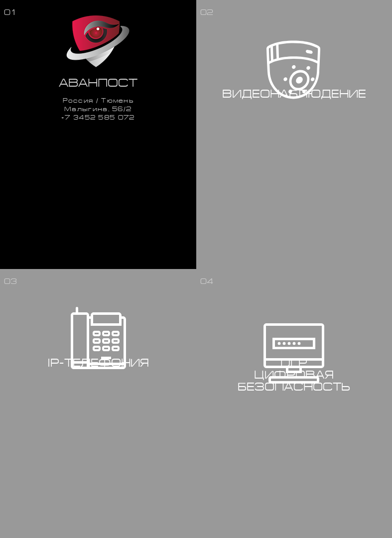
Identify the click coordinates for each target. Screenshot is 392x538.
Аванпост (98, 83)
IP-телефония (98, 363)
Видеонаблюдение (294, 94)
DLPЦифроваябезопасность (294, 375)
